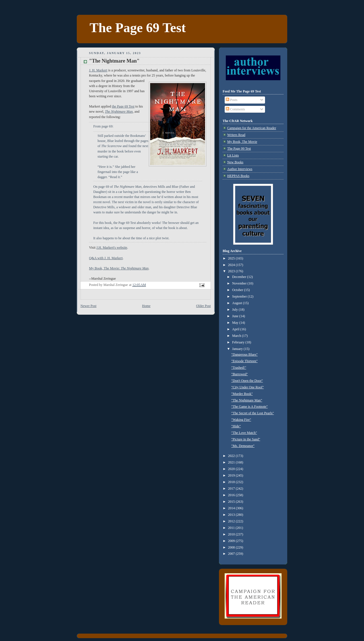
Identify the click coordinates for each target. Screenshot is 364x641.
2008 (232, 547)
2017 (232, 489)
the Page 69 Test (123, 106)
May (236, 323)
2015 (232, 502)
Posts (232, 100)
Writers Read (236, 135)
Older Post (203, 306)
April (236, 329)
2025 (232, 258)
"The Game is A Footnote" (249, 407)
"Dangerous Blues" (244, 354)
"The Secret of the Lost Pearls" (253, 413)
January (238, 349)
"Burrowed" (239, 374)
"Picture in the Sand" (246, 439)
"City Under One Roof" (247, 387)
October (238, 290)
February (239, 342)
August (237, 303)
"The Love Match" (244, 433)
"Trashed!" (239, 368)
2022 (232, 456)
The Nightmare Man (119, 112)
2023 (232, 271)
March (237, 336)
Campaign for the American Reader (252, 128)
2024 (232, 265)
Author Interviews (240, 169)
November (240, 283)
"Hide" (236, 426)
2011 (232, 528)
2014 (232, 508)
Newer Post (88, 306)
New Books (235, 162)
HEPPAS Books (238, 176)
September (240, 296)
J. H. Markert (98, 70)
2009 (232, 541)
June (236, 316)
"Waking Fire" (241, 420)
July (235, 310)
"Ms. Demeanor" (243, 446)
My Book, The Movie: (119, 268)
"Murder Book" (242, 394)
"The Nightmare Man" (247, 400)
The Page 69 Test (138, 28)
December (240, 277)
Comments (235, 109)
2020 (232, 469)
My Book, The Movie (242, 142)
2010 (232, 534)
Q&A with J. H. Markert (106, 258)
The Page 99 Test (239, 149)
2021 (232, 462)
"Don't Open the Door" (247, 381)
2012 (232, 521)
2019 (232, 475)
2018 (232, 482)
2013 (232, 515)
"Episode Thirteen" (244, 361)
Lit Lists (233, 155)
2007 (232, 554)
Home (146, 306)
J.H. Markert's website (112, 248)
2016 (232, 495)
